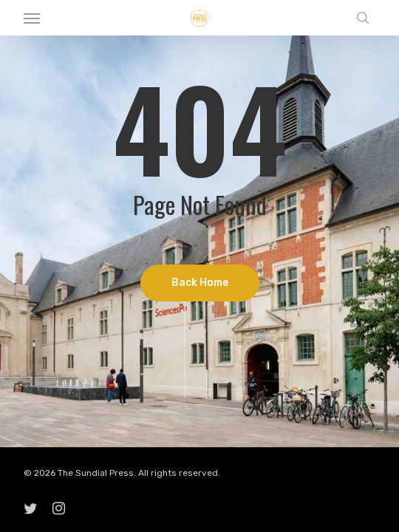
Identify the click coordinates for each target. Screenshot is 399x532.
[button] (32, 18)
